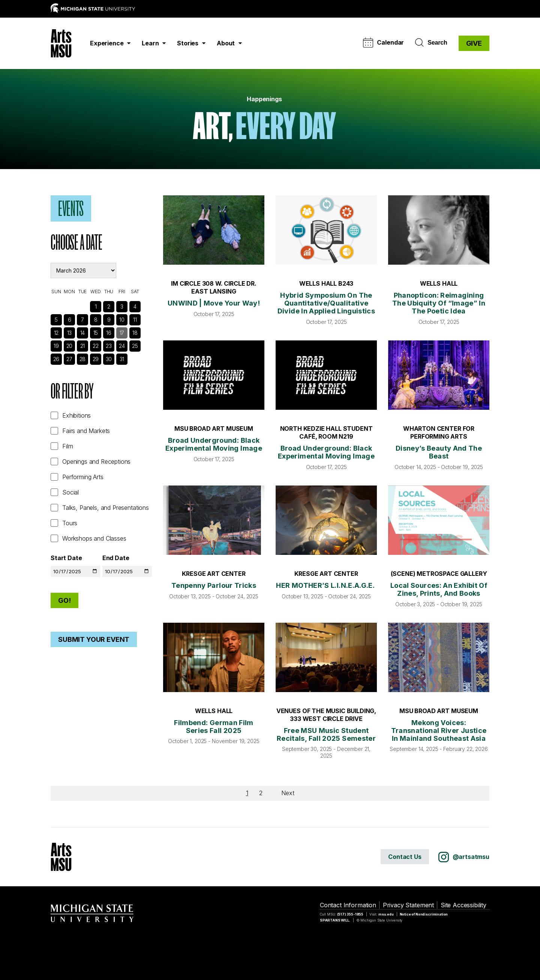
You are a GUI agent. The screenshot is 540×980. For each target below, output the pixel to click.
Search (431, 43)
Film (67, 446)
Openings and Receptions (96, 462)
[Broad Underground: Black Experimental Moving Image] (214, 375)
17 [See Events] (122, 333)
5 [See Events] (56, 320)
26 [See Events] (56, 359)
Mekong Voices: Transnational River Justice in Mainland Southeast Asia (439, 731)
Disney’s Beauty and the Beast (439, 452)
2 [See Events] (109, 306)
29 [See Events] (96, 359)
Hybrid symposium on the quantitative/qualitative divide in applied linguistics (326, 303)
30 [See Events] (109, 359)
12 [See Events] (56, 333)
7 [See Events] (82, 320)
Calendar (383, 43)
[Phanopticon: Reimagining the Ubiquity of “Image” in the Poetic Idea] (439, 230)
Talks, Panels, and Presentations (106, 508)
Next (288, 793)
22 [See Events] (96, 346)
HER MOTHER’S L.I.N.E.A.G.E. (326, 585)
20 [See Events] (70, 346)
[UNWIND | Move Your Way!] (214, 230)
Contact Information (348, 905)
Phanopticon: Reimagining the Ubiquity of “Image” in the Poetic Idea (439, 303)
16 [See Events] (109, 333)
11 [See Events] (135, 320)
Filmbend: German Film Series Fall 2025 (214, 727)
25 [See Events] (135, 346)
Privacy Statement (408, 905)
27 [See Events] (69, 359)
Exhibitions (76, 415)
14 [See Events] (83, 333)
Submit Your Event (94, 639)
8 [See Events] (96, 320)
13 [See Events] (70, 333)
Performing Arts (83, 477)
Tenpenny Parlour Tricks (214, 585)
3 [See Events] (122, 306)
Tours (70, 523)
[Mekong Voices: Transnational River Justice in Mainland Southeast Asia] (439, 657)
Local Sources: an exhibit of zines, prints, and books (439, 589)
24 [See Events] (122, 346)
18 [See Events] (135, 333)
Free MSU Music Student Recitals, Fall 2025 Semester (326, 734)
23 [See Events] (109, 346)
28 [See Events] (83, 359)
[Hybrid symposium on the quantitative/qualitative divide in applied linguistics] (326, 230)
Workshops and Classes (94, 538)
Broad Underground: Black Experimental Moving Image (214, 444)
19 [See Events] (56, 346)
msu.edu (386, 914)
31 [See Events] (122, 359)
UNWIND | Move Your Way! (214, 303)
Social (70, 492)
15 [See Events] (96, 333)
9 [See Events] (109, 320)
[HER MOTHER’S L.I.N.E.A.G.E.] (326, 520)
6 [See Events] (70, 320)
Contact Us (405, 857)
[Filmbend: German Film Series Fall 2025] (214, 657)
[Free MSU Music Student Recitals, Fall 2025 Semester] (326, 657)
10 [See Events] (122, 320)
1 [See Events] (96, 306)
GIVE (474, 43)
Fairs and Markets (86, 431)
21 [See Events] (83, 346)
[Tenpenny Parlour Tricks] (214, 520)
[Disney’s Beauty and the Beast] (439, 375)
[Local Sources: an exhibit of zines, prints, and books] (439, 520)
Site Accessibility (463, 905)
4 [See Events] (135, 306)
